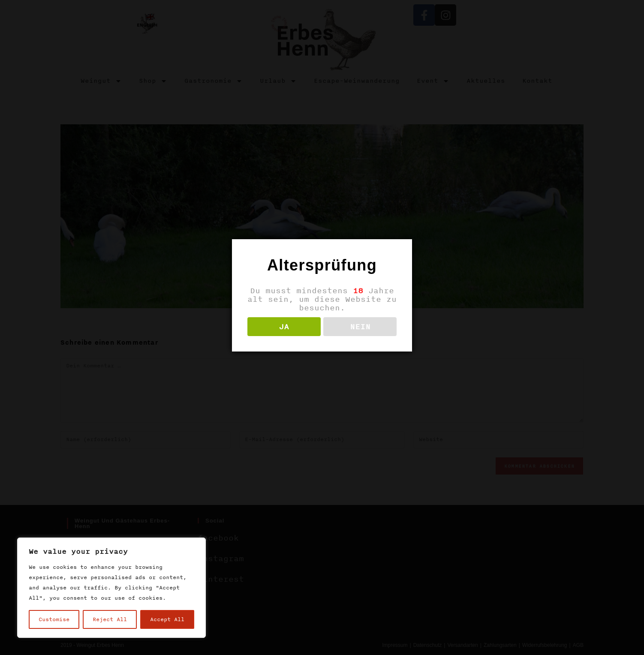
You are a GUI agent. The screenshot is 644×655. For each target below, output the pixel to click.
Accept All (167, 619)
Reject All (110, 619)
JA (284, 327)
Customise (54, 619)
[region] (111, 588)
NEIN (360, 327)
